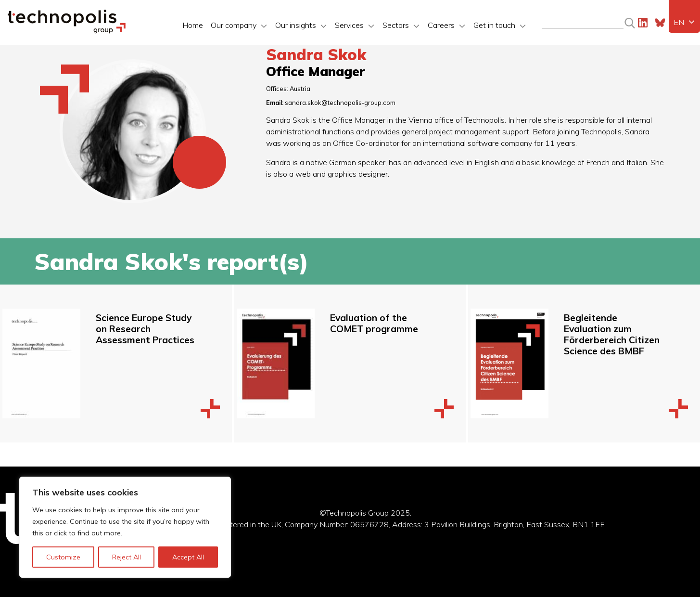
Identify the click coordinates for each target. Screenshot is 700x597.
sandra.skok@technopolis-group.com (340, 103)
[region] (125, 527)
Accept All (188, 557)
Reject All (127, 557)
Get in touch (494, 25)
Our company (234, 25)
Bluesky (660, 23)
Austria (300, 89)
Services (349, 25)
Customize (63, 557)
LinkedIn (643, 23)
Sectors (396, 25)
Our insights (296, 25)
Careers (441, 25)
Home (193, 25)
